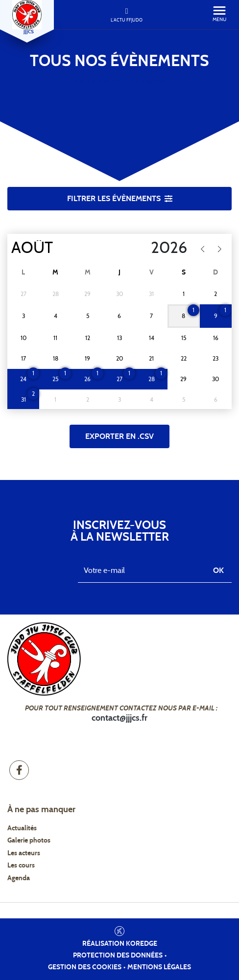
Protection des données (118, 956)
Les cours (21, 866)
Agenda (19, 878)
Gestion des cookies (85, 967)
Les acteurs (24, 853)
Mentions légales (159, 967)
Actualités (22, 828)
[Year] (149, 248)
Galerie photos (29, 841)
